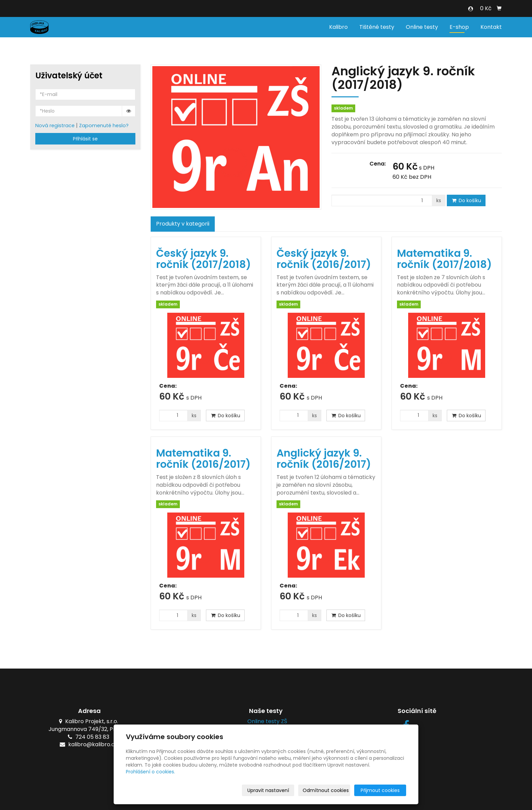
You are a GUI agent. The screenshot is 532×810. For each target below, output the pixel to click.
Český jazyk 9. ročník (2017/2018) (204, 259)
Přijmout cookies (380, 790)
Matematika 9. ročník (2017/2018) (444, 259)
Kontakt (491, 27)
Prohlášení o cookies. (150, 772)
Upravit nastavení (268, 790)
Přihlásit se (85, 139)
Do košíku (466, 200)
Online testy (422, 27)
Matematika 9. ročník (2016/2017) (203, 459)
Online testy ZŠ (266, 721)
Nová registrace (55, 126)
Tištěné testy (377, 27)
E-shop (459, 27)
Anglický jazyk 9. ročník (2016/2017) (324, 459)
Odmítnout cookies (326, 790)
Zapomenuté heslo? (104, 126)
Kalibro (338, 27)
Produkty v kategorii (183, 224)
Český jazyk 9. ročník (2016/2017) (324, 259)
